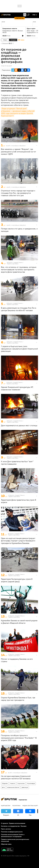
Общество (5, 783)
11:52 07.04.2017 (6, 66)
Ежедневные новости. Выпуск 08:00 (13, 32)
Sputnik (10, 262)
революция (25, 787)
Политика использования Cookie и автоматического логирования (13, 836)
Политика (16, 806)
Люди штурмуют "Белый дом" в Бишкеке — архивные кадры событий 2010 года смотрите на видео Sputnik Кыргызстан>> (18, 112)
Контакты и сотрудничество (10, 826)
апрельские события (13, 787)
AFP (9, 146)
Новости (13, 783)
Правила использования (17, 823)
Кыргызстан (21, 783)
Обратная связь (6, 844)
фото (3, 787)
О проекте (5, 823)
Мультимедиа (31, 783)
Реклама (23, 826)
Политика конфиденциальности (12, 832)
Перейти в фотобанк (13, 264)
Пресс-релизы (6, 829)
